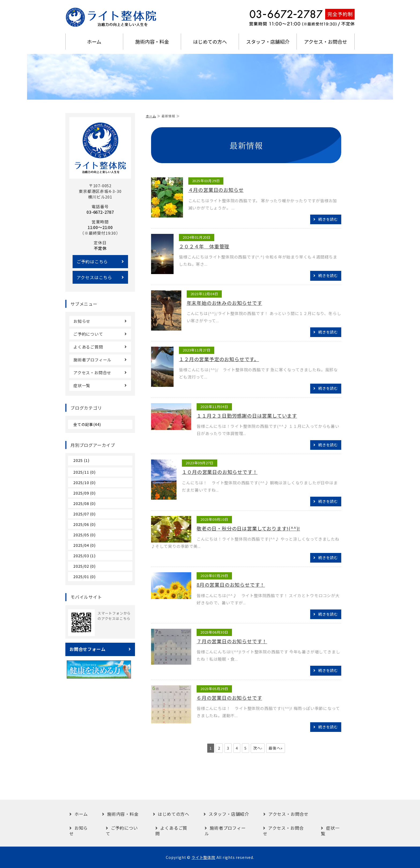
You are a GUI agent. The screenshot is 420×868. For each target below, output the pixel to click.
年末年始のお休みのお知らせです (224, 303)
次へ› (258, 748)
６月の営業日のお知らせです (229, 698)
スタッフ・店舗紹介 (268, 42)
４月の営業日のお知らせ (216, 190)
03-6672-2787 (100, 212)
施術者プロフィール (92, 360)
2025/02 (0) (85, 566)
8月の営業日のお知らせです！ (231, 585)
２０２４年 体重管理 (204, 246)
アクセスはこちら (94, 277)
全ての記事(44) (87, 424)
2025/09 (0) (85, 493)
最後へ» (276, 748)
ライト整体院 (203, 857)
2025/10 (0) (85, 482)
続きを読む (328, 219)
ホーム (94, 42)
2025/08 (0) (85, 503)
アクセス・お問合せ (326, 42)
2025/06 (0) (85, 524)
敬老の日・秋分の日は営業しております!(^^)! (248, 528)
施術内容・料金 (152, 42)
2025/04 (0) (85, 545)
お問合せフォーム (87, 649)
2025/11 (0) (85, 472)
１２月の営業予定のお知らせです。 (219, 359)
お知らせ (82, 321)
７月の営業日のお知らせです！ (232, 641)
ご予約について (88, 334)
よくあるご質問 (88, 347)
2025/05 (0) (85, 535)
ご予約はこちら (92, 261)
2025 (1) (81, 460)
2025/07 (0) (85, 514)
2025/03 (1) (85, 556)
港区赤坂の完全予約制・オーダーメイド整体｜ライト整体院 (112, 17)
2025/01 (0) (85, 577)
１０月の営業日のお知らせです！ (220, 472)
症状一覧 (82, 385)
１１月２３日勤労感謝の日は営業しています (247, 416)
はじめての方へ (210, 42)
